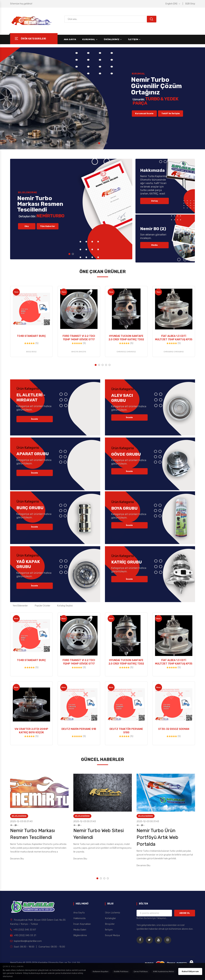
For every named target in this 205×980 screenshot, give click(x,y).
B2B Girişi (190, 4)
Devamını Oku (17, 859)
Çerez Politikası (141, 972)
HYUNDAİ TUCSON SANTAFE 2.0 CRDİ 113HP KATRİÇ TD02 (126, 338)
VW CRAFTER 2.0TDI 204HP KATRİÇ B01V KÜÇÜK (31, 731)
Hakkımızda (79, 918)
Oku (27, 238)
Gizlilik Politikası (121, 972)
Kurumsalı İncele (144, 126)
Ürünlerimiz (112, 39)
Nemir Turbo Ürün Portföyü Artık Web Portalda (157, 837)
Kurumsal (89, 39)
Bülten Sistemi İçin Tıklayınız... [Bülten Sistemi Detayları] (152, 918)
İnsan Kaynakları (82, 924)
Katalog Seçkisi (65, 606)
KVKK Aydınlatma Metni (164, 972)
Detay (155, 201)
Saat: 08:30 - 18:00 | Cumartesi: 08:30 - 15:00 (38, 947)
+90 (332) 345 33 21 (23, 935)
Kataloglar (110, 918)
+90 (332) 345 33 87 (23, 930)
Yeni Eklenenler (20, 606)
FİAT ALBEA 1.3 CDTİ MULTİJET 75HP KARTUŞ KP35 (174, 338)
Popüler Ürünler (43, 606)
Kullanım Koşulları (101, 972)
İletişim (133, 39)
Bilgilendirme (19, 816)
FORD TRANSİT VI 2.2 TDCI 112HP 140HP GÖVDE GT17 (79, 338)
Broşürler (110, 924)
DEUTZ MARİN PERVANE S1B (79, 729)
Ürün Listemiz (113, 913)
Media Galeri (80, 930)
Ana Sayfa (70, 39)
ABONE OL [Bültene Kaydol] (185, 913)
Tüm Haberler (48, 238)
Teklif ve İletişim (171, 126)
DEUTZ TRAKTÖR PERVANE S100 (126, 731)
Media (154, 245)
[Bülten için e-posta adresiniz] (154, 913)
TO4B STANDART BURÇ (31, 336)
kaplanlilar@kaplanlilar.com (26, 941)
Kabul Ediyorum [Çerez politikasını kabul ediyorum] (190, 971)
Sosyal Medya (112, 935)
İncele (35, 419)
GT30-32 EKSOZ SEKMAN (174, 729)
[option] (102, 98)
